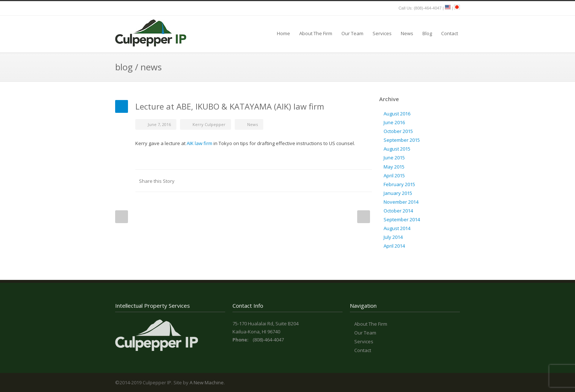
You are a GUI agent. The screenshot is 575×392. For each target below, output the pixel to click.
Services (382, 33)
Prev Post (122, 217)
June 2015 (394, 158)
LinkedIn (291, 181)
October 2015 (398, 131)
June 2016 (394, 122)
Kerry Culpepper (209, 124)
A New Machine (207, 382)
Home (283, 33)
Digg (321, 181)
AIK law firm (200, 143)
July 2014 (393, 237)
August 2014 (397, 228)
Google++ (350, 181)
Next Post (364, 217)
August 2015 (397, 149)
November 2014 (401, 202)
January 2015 (398, 193)
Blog (427, 33)
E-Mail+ (365, 181)
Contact (450, 33)
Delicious (335, 181)
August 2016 (397, 114)
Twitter (276, 181)
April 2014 (394, 246)
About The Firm (316, 33)
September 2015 (402, 140)
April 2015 (394, 175)
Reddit (306, 181)
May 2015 (394, 167)
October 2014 (398, 211)
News (407, 33)
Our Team (352, 33)
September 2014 (402, 219)
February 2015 (399, 184)
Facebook (262, 181)
